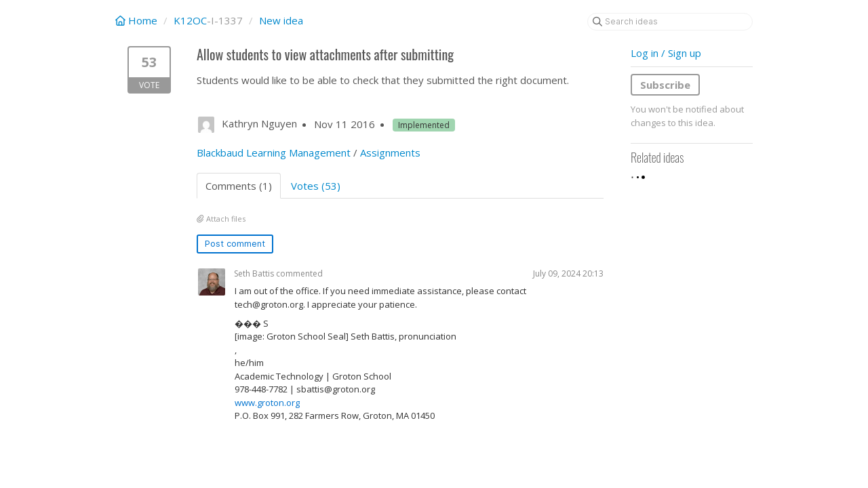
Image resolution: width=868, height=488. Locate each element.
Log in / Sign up (666, 53)
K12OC (190, 20)
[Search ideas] (670, 22)
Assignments (390, 152)
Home (138, 20)
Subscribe (665, 85)
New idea (281, 20)
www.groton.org (267, 403)
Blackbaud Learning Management (274, 152)
